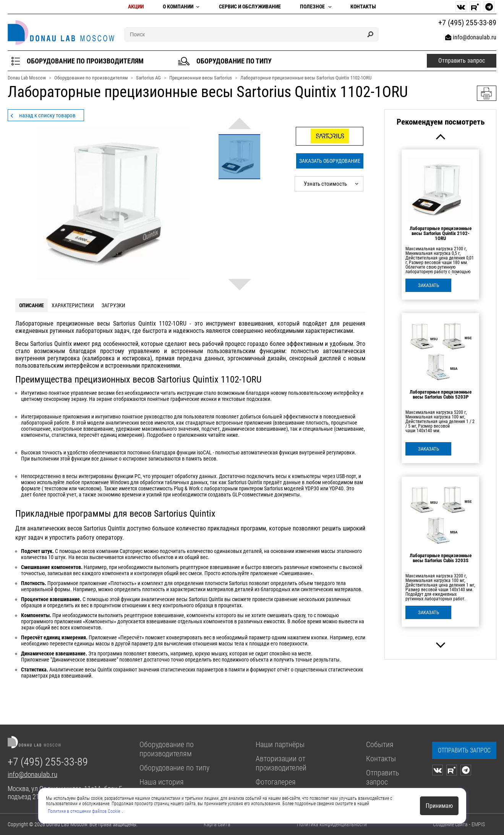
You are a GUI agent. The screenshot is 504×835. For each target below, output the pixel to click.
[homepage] (61, 32)
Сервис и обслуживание (250, 7)
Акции (136, 7)
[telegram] (489, 7)
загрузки (113, 305)
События (380, 744)
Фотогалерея (276, 782)
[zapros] (464, 750)
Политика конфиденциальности (332, 824)
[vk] (461, 7)
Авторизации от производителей (281, 763)
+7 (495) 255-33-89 (48, 762)
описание (32, 305)
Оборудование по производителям (167, 749)
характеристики (73, 305)
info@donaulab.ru (475, 37)
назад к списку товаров (47, 115)
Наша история (162, 782)
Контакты (363, 7)
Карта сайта (217, 824)
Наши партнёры (280, 744)
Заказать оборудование (330, 161)
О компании (178, 7)
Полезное (312, 7)
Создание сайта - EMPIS (459, 824)
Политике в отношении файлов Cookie (84, 811)
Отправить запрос (382, 777)
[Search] (370, 34)
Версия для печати (487, 93)
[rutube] (475, 7)
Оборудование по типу (174, 768)
